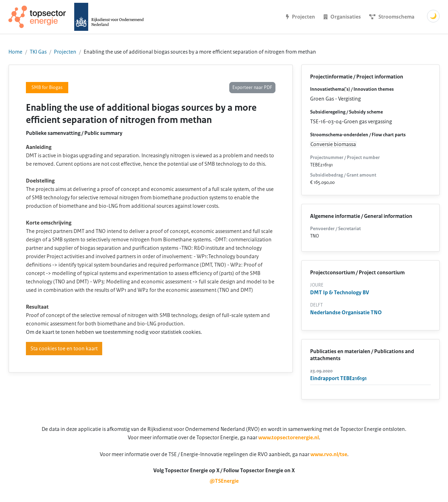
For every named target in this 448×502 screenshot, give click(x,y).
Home (15, 52)
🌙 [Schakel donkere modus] (433, 16)
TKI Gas (38, 52)
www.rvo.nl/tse (329, 454)
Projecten (65, 52)
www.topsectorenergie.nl (289, 438)
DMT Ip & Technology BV (340, 293)
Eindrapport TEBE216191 (338, 378)
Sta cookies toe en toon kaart (64, 349)
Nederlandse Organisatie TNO (346, 312)
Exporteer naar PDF (252, 88)
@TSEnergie (224, 481)
